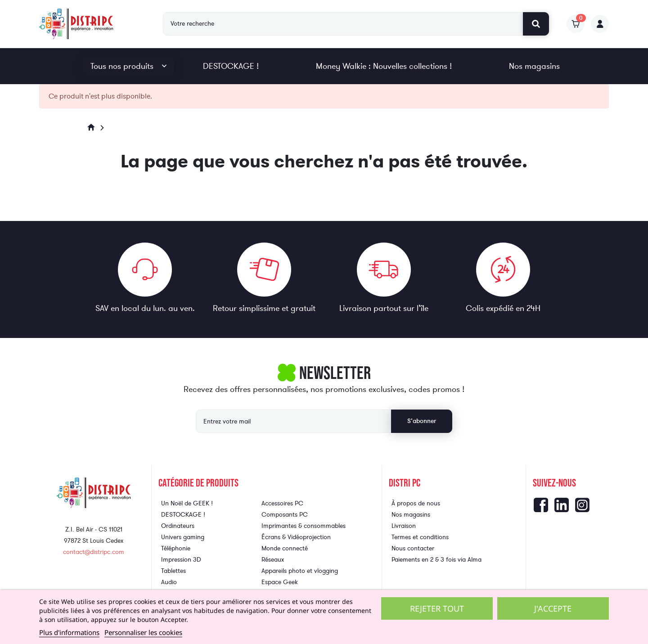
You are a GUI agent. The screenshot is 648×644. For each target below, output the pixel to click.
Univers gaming (183, 537)
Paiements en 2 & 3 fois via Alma (436, 560)
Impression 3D (181, 560)
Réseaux (273, 560)
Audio (169, 582)
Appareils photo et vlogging (300, 571)
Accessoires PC (282, 503)
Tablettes (173, 571)
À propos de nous (416, 503)
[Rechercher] (343, 24)
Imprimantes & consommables (304, 526)
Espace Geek (280, 582)
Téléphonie (176, 548)
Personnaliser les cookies (143, 632)
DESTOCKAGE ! (231, 66)
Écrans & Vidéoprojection (296, 537)
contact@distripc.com (94, 552)
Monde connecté (285, 548)
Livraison (404, 526)
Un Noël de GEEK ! (187, 503)
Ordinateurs (178, 526)
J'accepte (553, 608)
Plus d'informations (69, 632)
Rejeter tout (437, 608)
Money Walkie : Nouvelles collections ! (384, 66)
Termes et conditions (420, 537)
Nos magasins (534, 66)
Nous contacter (413, 548)
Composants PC (285, 515)
